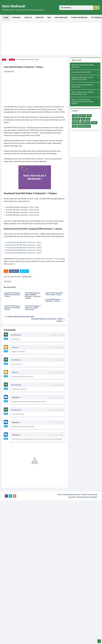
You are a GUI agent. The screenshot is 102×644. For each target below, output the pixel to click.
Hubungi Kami (67, 493)
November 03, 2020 (56, 334)
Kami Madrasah (16, 334)
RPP (83, 121)
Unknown (15, 346)
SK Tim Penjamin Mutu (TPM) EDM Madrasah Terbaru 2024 (83, 94)
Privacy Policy (86, 493)
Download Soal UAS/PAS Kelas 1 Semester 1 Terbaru (24, 242)
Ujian (89, 117)
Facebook (14, 271)
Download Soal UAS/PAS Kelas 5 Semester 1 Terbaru (24, 250)
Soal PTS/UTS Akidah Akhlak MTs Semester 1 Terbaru (13, 295)
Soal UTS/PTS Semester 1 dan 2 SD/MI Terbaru (55, 294)
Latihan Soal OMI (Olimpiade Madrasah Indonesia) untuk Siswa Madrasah (82, 103)
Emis (88, 121)
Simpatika (76, 124)
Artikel (94, 124)
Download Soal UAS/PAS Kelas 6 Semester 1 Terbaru (24, 253)
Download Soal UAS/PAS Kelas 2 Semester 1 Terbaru (24, 245)
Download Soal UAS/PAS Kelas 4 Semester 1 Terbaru (24, 248)
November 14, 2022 (56, 409)
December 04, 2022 (55, 434)
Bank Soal (8, 282)
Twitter (25, 271)
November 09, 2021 (55, 371)
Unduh (37, 207)
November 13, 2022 (55, 396)
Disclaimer (77, 493)
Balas (6, 337)
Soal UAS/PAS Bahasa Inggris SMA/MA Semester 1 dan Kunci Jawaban (33, 296)
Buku (74, 127)
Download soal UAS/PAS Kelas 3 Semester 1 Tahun (42, 259)
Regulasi (82, 117)
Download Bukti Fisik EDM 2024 (81, 73)
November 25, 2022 (55, 421)
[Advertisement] (51, 39)
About (60, 493)
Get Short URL (27, 277)
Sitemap (95, 493)
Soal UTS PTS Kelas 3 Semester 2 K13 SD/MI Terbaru (12, 308)
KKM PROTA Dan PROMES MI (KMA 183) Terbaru (83, 66)
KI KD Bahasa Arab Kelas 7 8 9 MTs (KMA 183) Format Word (82, 79)
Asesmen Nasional (84, 127)
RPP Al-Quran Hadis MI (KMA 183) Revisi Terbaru (82, 87)
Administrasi (85, 124)
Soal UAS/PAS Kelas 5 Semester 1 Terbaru (53, 301)
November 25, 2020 (55, 346)
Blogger (95, 496)
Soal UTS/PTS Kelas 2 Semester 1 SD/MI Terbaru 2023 (33, 308)
